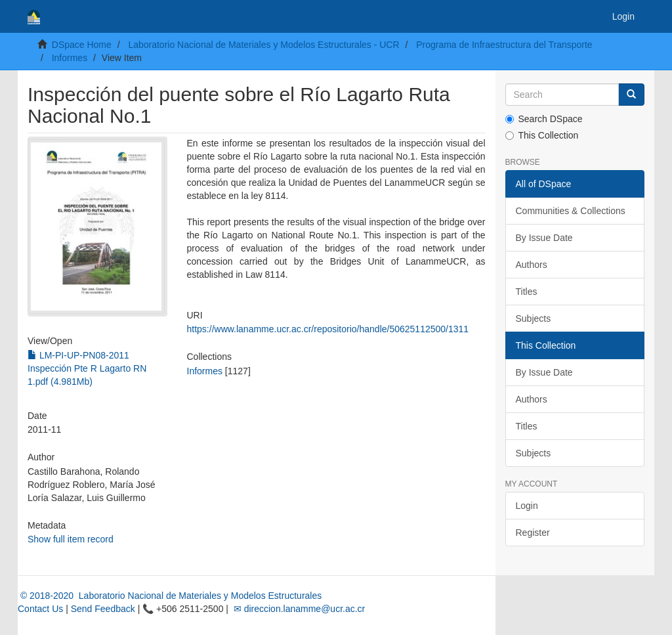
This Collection (542, 135)
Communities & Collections (571, 211)
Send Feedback (103, 609)
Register (533, 533)
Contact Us (40, 609)
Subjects (534, 318)
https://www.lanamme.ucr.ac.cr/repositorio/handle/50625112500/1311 (328, 329)
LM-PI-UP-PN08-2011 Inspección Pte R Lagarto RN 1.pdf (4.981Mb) (87, 368)
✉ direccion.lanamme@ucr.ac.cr (298, 609)
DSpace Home (82, 45)
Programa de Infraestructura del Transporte (504, 45)
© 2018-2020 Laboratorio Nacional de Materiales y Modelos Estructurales (170, 596)
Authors (532, 265)
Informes (70, 58)
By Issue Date (544, 238)
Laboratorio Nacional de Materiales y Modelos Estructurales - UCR (263, 45)
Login (527, 506)
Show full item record (71, 539)
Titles (527, 292)
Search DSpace (544, 119)
